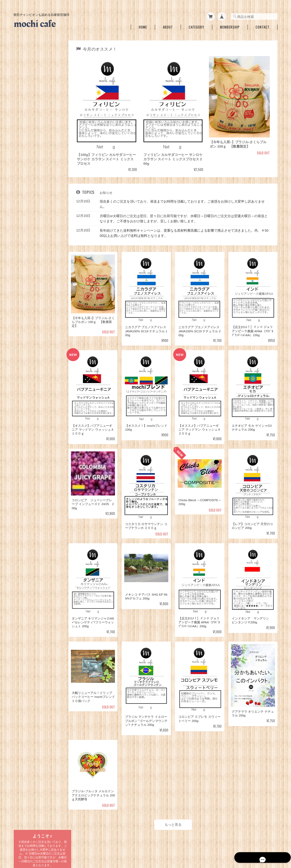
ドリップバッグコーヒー (34, 330)
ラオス (25, 320)
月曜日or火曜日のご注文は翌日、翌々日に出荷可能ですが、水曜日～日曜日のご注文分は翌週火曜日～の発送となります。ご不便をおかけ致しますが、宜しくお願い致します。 (186, 216)
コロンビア (28, 231)
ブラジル (26, 223)
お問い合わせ (26, 465)
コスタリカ (28, 255)
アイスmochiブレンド (36, 171)
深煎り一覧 (25, 141)
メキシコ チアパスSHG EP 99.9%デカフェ (40, 193)
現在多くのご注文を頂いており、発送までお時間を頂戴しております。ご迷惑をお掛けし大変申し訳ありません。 (184, 201)
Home (143, 26)
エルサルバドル (31, 263)
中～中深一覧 (26, 129)
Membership (230, 26)
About (168, 26)
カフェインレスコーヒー (34, 181)
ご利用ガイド (26, 441)
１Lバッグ (27, 360)
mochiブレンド (31, 163)
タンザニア (28, 215)
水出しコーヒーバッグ (32, 350)
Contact (263, 26)
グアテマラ (28, 239)
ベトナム (26, 312)
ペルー (25, 287)
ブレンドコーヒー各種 (32, 153)
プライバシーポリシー (200, 842)
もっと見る (174, 818)
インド (25, 279)
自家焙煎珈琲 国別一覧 (34, 205)
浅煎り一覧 (25, 117)
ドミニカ (26, 296)
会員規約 (272, 842)
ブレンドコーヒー (33, 340)
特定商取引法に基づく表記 (35, 453)
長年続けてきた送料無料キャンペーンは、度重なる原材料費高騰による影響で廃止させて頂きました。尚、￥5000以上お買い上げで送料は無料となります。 (185, 230)
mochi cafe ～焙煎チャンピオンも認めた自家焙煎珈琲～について (136, 842)
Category (197, 26)
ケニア (25, 304)
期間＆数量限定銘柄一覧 (34, 105)
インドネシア (30, 271)
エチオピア (28, 247)
